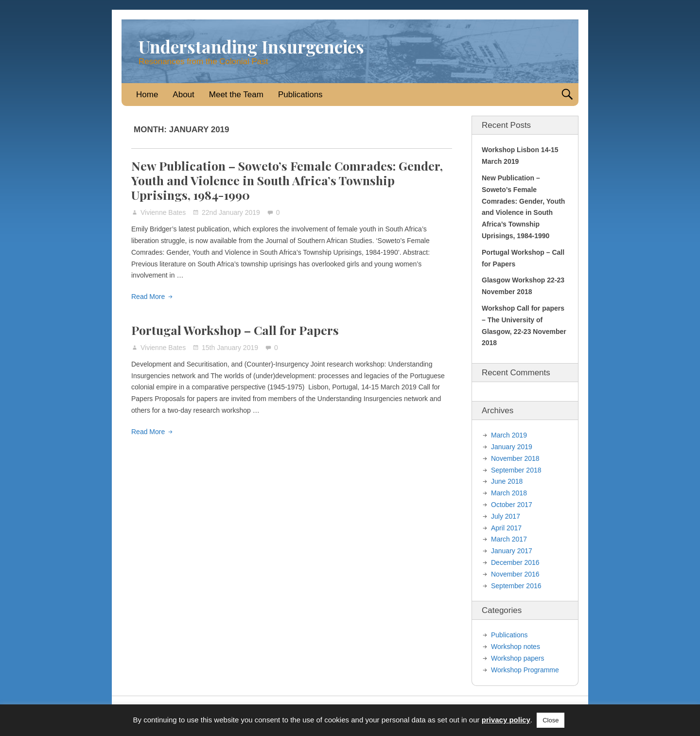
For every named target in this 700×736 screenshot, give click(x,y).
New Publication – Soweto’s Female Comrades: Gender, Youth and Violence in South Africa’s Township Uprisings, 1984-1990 (287, 180)
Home (147, 95)
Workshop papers (517, 658)
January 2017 (512, 551)
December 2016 (515, 562)
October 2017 (512, 505)
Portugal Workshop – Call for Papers (235, 330)
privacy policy (506, 720)
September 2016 (516, 586)
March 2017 (509, 539)
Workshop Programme (525, 670)
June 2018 (507, 481)
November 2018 (515, 458)
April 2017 (506, 528)
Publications (300, 95)
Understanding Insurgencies (251, 46)
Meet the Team (236, 95)
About (183, 95)
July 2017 (506, 516)
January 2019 (512, 447)
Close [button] (551, 720)
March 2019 (509, 435)
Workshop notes (516, 647)
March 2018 (509, 493)
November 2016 (515, 574)
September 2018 (516, 470)
